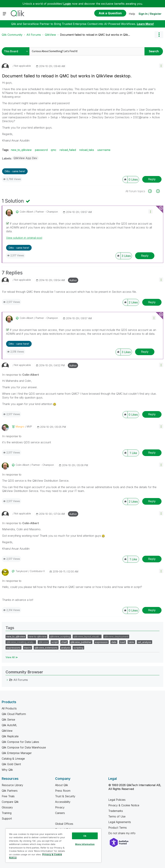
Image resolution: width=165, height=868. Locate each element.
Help (132, 14)
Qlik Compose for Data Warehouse (24, 747)
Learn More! (145, 24)
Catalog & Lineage (13, 759)
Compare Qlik (10, 802)
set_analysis (144, 642)
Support (7, 819)
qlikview (43, 642)
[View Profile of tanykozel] (22, 571)
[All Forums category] (7, 680)
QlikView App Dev (25, 158)
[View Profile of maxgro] (20, 427)
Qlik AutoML (9, 725)
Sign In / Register (150, 14)
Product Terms (118, 828)
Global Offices (64, 824)
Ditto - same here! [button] (15, 171)
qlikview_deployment (116, 636)
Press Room (63, 791)
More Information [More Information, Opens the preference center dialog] (85, 844)
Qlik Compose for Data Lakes (20, 742)
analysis (66, 648)
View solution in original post (24, 238)
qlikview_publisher (81, 642)
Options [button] (159, 35)
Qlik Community (12, 35)
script (55, 642)
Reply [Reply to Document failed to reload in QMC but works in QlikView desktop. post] (152, 179)
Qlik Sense (8, 720)
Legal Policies (117, 800)
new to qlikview (37, 636)
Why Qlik (7, 770)
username (104, 150)
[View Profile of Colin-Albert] (26, 212)
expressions (13, 648)
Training (7, 813)
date (114, 642)
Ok (85, 836)
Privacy (60, 807)
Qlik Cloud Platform (14, 714)
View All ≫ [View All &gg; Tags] (12, 657)
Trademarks (116, 811)
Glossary (7, 807)
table (131, 642)
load (122, 642)
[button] (161, 66)
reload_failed (68, 150)
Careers (60, 813)
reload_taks (87, 150)
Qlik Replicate (10, 736)
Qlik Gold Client (11, 764)
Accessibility (63, 802)
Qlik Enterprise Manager (17, 753)
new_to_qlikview (21, 150)
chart (64, 642)
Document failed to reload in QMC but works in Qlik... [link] (95, 35)
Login (67, 4)
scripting (78, 648)
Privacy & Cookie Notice (124, 805)
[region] (53, 845)
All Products (9, 708)
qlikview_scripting (60, 636)
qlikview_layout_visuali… (87, 636)
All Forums (34, 35)
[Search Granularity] (16, 51)
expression (101, 642)
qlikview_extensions (46, 648)
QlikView (50, 35)
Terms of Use (117, 816)
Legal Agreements (120, 822)
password (41, 150)
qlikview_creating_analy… (21, 642)
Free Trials (8, 796)
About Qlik (62, 785)
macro (28, 648)
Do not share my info (122, 833)
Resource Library (12, 785)
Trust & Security (65, 796)
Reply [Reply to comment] (145, 256)
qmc (54, 150)
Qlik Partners (10, 791)
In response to (21, 375)
